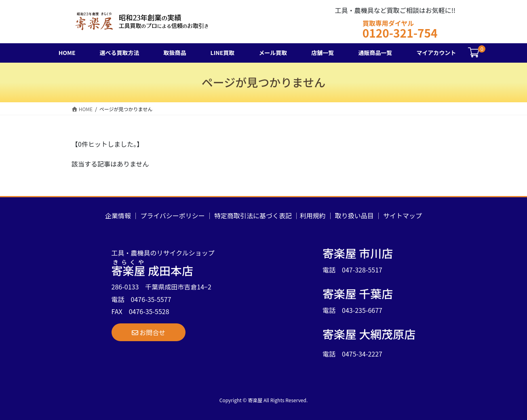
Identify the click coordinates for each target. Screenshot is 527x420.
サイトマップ (403, 215)
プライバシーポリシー (173, 215)
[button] (149, 332)
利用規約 (313, 215)
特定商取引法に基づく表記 (253, 215)
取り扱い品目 (354, 215)
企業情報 (118, 215)
